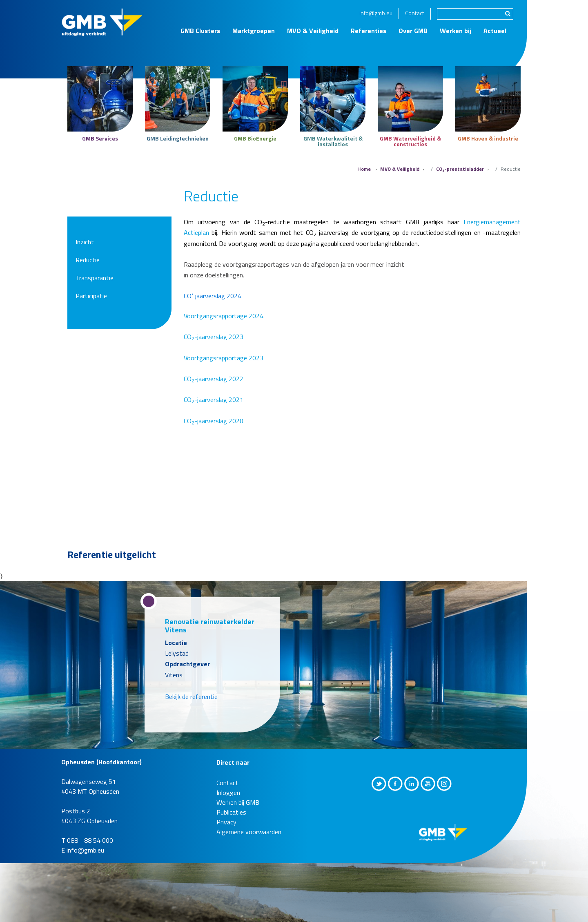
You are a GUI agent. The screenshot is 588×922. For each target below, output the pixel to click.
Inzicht (85, 242)
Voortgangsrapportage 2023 (224, 358)
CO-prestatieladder (460, 169)
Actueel (495, 31)
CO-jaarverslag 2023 (214, 337)
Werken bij (455, 31)
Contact (415, 13)
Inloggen (228, 793)
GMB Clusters (200, 31)
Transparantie (95, 278)
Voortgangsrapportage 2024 (224, 316)
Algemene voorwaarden (249, 832)
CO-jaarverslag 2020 (214, 421)
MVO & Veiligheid (313, 31)
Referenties (369, 31)
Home (364, 169)
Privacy (226, 822)
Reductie (88, 260)
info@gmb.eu (376, 13)
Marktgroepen (254, 31)
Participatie (91, 296)
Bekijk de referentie (191, 697)
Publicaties (231, 812)
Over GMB (413, 31)
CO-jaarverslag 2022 (214, 379)
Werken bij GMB (238, 802)
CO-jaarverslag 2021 (214, 400)
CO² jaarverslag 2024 (213, 296)
